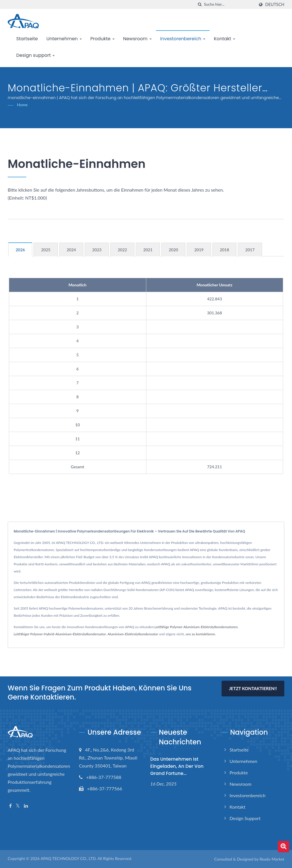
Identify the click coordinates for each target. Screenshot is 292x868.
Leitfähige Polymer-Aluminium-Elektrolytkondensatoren (196, 627)
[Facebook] (10, 806)
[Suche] (200, 4)
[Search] (229, 4)
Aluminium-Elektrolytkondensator (133, 634)
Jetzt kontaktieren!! (253, 688)
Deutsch (275, 5)
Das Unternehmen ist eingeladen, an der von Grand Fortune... (177, 766)
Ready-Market (272, 859)
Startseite (27, 39)
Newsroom (137, 39)
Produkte (103, 39)
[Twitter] (18, 806)
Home (22, 105)
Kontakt (225, 39)
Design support (36, 55)
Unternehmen (64, 39)
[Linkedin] (26, 806)
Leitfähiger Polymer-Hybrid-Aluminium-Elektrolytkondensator (60, 634)
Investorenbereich (183, 39)
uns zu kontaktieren (200, 634)
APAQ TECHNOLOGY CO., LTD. (68, 858)
